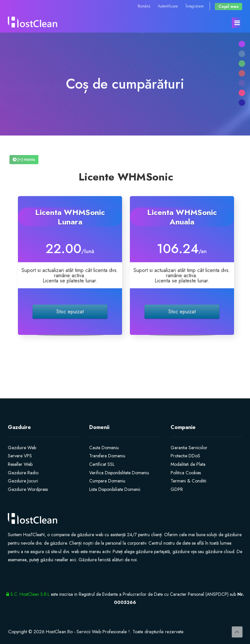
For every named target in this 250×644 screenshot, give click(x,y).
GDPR (177, 489)
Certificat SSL (102, 464)
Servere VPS (20, 456)
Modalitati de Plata (188, 464)
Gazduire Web (22, 448)
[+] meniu (24, 159)
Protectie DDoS (185, 456)
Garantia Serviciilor (189, 448)
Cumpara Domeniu (107, 481)
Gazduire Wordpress (28, 489)
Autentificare (168, 6)
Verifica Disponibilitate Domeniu (119, 473)
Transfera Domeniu (107, 456)
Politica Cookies (186, 473)
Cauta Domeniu (104, 448)
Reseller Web (20, 464)
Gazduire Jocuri (23, 481)
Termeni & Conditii (188, 481)
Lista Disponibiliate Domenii (115, 489)
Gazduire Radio (23, 473)
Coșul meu (229, 6)
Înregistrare (194, 6)
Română (144, 6)
